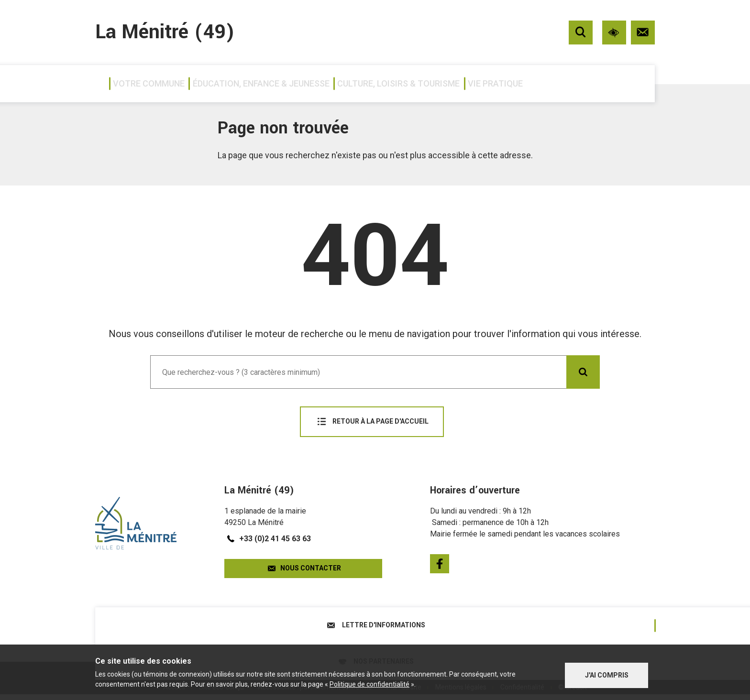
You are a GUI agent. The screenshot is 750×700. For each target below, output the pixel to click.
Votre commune (153, 83)
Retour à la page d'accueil (372, 422)
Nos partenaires (515, 623)
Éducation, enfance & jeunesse (301, 83)
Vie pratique (605, 83)
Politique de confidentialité (369, 685)
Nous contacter (303, 564)
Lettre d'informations (235, 623)
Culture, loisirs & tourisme (473, 83)
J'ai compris (607, 673)
